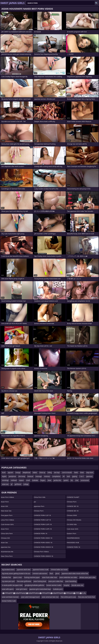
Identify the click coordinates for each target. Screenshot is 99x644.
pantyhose (12, 476)
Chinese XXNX (72, 515)
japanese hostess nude (41, 570)
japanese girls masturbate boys (40, 589)
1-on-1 (82, 476)
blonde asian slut (77, 585)
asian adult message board (30, 597)
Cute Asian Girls (73, 529)
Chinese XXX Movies (74, 520)
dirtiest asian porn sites (87, 577)
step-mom (90, 472)
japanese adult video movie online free (75, 573)
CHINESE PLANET (73, 497)
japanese (89, 476)
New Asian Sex (6, 511)
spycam (11, 472)
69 (64, 476)
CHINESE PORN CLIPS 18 (43, 524)
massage (39, 476)
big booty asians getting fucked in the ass (16, 573)
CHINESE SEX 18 (73, 506)
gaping (75, 476)
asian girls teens (21, 589)
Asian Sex (4, 542)
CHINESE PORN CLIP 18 (42, 515)
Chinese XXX (5, 538)
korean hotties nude (9, 601)
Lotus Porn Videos (7, 520)
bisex (82, 472)
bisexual (30, 476)
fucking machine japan (32, 577)
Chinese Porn (72, 502)
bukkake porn (58, 589)
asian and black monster (10, 597)
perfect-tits (57, 480)
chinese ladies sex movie (59, 570)
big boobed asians (8, 570)
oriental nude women (40, 573)
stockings (5, 480)
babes (35, 472)
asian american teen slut (50, 597)
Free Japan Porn (7, 515)
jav (35, 502)
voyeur (21, 480)
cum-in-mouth (67, 472)
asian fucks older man (50, 577)
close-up (42, 472)
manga (18, 472)
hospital (67, 585)
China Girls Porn (7, 533)
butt (68, 476)
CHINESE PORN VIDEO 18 (43, 538)
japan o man (18, 577)
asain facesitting (71, 581)
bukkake (35, 480)
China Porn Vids (40, 497)
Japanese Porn (39, 506)
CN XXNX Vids (72, 524)
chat (77, 480)
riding (50, 472)
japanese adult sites (24, 570)
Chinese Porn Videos (41, 552)
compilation (56, 476)
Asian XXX (4, 506)
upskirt (66, 480)
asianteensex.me (7, 552)
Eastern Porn (71, 533)
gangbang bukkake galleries (34, 585)
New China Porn (7, 556)
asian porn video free (56, 581)
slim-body (22, 476)
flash (51, 573)
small (28, 480)
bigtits (4, 476)
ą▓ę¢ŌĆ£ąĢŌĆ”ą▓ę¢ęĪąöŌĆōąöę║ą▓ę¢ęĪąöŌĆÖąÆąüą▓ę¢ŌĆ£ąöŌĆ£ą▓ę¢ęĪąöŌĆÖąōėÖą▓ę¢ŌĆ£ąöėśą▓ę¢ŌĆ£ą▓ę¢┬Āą (44, 593)
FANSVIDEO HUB (73, 542)
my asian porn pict (8, 581)
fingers (43, 480)
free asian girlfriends (24, 581)
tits (72, 480)
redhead (14, 480)
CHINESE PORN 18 (40, 533)
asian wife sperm (8, 589)
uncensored (85, 480)
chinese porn (39, 511)
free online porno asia (68, 597)
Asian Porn (5, 502)
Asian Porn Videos (7, 497)
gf (12, 484)
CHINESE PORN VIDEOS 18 (43, 547)
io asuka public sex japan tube (12, 585)
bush (4, 472)
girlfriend (18, 484)
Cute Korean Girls (7, 524)
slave (49, 480)
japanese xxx (6, 547)
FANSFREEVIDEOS (73, 538)
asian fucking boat (40, 581)
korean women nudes (54, 585)
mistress (47, 476)
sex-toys (57, 472)
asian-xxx (5, 484)
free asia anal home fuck (87, 597)
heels (76, 472)
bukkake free (6, 577)
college (26, 484)
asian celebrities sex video (68, 577)
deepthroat (27, 472)
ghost (57, 573)
